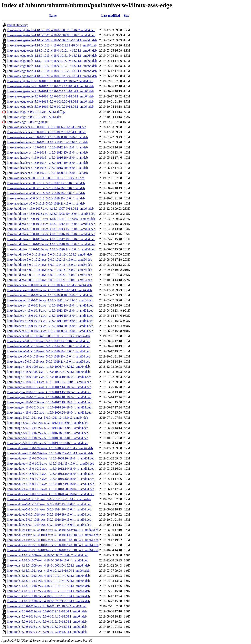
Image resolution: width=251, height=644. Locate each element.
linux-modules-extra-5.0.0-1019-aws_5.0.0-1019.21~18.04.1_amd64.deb (53, 550)
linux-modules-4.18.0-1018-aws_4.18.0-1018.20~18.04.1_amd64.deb (51, 489)
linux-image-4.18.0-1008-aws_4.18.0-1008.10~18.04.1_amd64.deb (49, 377)
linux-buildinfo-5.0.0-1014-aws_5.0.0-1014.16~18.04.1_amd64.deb (49, 265)
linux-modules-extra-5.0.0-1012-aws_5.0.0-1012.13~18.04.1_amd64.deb (53, 530)
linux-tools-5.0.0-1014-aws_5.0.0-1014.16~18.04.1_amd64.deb (47, 616)
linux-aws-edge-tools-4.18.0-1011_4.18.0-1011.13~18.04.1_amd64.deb (52, 45)
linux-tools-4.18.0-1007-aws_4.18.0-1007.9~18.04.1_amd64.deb (48, 560)
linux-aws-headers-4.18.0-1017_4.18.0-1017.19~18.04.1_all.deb (47, 163)
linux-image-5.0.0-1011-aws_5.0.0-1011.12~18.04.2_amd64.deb (47, 418)
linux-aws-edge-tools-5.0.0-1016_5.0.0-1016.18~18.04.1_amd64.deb (50, 96)
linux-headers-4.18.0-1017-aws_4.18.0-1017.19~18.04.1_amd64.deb (50, 321)
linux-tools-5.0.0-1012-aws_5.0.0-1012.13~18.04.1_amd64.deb (47, 611)
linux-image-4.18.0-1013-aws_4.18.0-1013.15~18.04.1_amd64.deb (49, 392)
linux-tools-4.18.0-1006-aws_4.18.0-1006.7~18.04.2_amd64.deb (48, 555)
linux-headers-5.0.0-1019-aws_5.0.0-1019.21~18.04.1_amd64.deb (49, 362)
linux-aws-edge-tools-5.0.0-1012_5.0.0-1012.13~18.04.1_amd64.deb (50, 86)
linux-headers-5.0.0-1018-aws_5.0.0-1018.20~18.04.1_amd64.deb (49, 356)
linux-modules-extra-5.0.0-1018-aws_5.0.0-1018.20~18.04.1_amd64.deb (53, 545)
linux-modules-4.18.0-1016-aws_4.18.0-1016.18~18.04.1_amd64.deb (51, 479)
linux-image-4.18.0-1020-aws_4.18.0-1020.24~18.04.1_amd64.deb (49, 413)
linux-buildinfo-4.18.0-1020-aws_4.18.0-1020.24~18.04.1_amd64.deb (51, 249)
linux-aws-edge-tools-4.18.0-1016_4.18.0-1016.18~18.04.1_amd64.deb (52, 61)
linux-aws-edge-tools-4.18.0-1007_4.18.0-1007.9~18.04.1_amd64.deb (51, 35)
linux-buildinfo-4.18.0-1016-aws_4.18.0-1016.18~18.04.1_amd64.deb (51, 234)
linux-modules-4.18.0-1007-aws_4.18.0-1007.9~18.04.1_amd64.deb (50, 453)
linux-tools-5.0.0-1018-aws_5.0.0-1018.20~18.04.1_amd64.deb (47, 627)
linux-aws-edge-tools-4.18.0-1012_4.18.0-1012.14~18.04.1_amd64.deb (52, 50)
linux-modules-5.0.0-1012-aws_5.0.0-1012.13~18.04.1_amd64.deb (49, 504)
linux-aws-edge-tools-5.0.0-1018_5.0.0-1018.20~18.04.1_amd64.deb (50, 101)
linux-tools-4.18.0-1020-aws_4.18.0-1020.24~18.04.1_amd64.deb (48, 601)
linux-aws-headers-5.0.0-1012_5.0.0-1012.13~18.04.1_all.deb (46, 183)
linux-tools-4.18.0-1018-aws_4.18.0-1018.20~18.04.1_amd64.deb (48, 596)
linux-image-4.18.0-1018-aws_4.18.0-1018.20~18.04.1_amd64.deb (49, 407)
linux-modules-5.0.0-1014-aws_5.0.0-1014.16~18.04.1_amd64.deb (49, 509)
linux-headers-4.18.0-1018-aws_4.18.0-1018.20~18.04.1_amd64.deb (50, 326)
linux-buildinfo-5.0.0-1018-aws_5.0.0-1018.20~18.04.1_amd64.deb (49, 275)
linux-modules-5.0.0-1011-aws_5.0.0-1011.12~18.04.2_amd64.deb (49, 499)
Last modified (110, 16)
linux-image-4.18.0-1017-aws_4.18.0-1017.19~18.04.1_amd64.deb (49, 402)
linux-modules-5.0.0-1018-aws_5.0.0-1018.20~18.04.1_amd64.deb (49, 520)
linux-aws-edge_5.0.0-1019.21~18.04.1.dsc (34, 117)
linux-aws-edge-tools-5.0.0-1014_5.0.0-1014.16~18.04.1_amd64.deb (50, 91)
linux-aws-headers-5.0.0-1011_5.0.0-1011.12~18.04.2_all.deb (46, 178)
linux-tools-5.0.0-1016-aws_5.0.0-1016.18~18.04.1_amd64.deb (47, 622)
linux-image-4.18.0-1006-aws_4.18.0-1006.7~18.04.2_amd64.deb (48, 367)
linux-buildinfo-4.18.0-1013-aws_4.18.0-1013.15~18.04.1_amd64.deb (51, 229)
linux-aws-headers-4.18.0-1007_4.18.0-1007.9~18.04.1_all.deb (47, 132)
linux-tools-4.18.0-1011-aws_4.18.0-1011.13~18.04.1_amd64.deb (48, 571)
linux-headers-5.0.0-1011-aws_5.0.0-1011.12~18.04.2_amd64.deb (48, 336)
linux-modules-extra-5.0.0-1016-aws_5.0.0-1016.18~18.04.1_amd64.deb (53, 540)
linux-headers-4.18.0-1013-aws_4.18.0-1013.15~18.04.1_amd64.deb (50, 311)
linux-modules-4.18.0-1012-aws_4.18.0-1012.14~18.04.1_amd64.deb (51, 469)
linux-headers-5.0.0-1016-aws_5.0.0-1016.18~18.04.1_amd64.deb (49, 351)
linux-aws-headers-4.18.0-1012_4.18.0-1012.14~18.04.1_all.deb (47, 147)
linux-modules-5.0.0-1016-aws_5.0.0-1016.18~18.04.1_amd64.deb (49, 514)
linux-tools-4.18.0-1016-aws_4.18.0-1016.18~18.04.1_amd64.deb (48, 586)
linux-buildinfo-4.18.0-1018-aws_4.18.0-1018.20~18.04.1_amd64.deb (51, 244)
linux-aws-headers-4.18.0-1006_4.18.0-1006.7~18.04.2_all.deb (47, 127)
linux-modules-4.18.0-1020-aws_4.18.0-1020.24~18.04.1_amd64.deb (51, 494)
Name (53, 16)
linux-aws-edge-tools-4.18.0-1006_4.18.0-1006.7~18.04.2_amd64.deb (51, 30)
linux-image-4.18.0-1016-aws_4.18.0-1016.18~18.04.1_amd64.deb (49, 397)
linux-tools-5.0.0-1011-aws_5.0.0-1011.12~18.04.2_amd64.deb (47, 606)
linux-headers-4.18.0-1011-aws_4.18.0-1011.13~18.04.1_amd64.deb (50, 300)
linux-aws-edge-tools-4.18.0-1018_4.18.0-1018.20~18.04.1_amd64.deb (52, 71)
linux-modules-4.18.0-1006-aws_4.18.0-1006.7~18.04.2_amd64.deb (50, 448)
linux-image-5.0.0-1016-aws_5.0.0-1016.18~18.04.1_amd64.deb (48, 433)
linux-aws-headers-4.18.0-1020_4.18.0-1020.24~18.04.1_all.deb (47, 173)
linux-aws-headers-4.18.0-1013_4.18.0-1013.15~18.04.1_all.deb (47, 152)
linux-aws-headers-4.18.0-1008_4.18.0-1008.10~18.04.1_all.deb (47, 137)
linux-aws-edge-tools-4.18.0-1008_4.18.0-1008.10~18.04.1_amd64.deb (52, 40)
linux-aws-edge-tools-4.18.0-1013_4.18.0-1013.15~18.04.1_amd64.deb (52, 56)
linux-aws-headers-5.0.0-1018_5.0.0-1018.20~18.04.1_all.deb (46, 198)
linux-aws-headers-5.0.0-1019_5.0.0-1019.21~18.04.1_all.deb (46, 203)
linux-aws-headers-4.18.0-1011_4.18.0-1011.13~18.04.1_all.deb (47, 142)
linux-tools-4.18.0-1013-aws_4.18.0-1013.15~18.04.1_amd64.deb (48, 581)
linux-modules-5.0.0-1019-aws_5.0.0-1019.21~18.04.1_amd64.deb (49, 525)
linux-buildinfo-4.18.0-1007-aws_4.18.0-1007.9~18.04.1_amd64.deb (50, 209)
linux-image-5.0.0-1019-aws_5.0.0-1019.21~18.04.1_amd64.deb (48, 443)
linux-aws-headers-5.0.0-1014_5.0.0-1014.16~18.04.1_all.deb (46, 188)
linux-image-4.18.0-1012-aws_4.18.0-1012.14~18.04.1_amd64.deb (49, 387)
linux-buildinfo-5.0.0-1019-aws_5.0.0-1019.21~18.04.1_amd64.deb (49, 280)
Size (126, 16)
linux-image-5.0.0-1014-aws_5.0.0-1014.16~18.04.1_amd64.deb (48, 428)
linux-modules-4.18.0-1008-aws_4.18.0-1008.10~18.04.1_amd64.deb (51, 458)
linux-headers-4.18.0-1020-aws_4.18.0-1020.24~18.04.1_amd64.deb (50, 331)
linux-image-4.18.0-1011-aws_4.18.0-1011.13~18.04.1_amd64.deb (49, 382)
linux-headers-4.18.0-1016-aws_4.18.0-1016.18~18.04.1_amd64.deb (50, 316)
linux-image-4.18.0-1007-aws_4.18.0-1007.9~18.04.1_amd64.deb (48, 372)
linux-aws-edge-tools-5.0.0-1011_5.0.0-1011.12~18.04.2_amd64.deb (50, 81)
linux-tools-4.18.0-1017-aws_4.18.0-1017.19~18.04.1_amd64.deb (48, 591)
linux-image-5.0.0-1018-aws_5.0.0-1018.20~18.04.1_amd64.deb (48, 438)
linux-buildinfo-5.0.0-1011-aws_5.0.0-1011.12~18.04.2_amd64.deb (49, 254)
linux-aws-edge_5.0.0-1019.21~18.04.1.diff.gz (36, 112)
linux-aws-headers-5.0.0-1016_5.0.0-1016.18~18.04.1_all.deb (46, 193)
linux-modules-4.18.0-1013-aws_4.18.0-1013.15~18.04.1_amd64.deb (51, 474)
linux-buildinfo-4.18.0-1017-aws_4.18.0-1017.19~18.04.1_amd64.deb (51, 239)
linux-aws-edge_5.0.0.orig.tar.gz (27, 122)
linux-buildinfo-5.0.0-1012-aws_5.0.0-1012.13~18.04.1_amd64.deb (49, 260)
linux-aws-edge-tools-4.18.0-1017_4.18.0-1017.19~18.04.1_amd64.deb (52, 66)
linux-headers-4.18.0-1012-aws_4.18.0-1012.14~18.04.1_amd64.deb (50, 305)
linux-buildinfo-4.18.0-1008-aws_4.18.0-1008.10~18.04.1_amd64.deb (51, 214)
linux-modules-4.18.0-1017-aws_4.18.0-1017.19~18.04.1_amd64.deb (51, 484)
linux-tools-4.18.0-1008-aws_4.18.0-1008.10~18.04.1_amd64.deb (48, 565)
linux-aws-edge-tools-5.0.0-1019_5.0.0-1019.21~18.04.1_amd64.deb (50, 107)
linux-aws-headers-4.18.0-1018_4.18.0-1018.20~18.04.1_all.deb (47, 168)
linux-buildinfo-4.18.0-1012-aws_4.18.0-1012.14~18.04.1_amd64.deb (51, 224)
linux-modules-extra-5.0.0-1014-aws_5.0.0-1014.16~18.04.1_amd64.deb (53, 535)
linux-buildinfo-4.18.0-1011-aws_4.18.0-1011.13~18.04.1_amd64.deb (51, 219)
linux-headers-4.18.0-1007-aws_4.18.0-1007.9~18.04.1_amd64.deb (49, 290)
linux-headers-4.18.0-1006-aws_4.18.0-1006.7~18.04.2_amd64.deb (49, 285)
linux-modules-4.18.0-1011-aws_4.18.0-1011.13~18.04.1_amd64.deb (50, 463)
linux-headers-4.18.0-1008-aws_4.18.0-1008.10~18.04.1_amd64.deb (50, 295)
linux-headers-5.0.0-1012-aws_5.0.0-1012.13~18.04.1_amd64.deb (49, 341)
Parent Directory (17, 25)
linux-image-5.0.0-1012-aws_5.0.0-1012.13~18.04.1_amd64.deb (48, 423)
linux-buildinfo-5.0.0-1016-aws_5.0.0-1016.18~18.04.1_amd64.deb (49, 270)
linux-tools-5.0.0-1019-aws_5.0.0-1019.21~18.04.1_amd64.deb (47, 632)
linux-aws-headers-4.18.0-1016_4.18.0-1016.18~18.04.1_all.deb (47, 158)
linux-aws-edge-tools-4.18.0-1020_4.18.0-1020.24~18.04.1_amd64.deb (52, 76)
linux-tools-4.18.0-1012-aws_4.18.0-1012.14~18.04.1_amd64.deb (48, 576)
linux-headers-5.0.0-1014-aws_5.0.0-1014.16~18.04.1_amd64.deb (49, 346)
